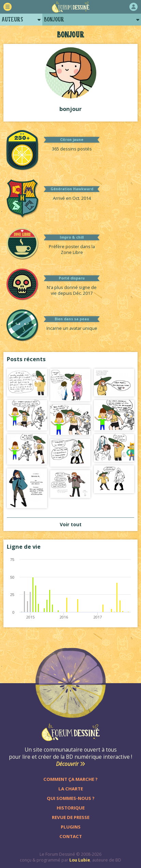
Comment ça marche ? (70, 779)
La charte (71, 789)
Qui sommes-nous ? (71, 798)
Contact (71, 836)
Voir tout (71, 524)
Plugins (71, 827)
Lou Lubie (80, 860)
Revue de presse (71, 817)
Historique (71, 808)
